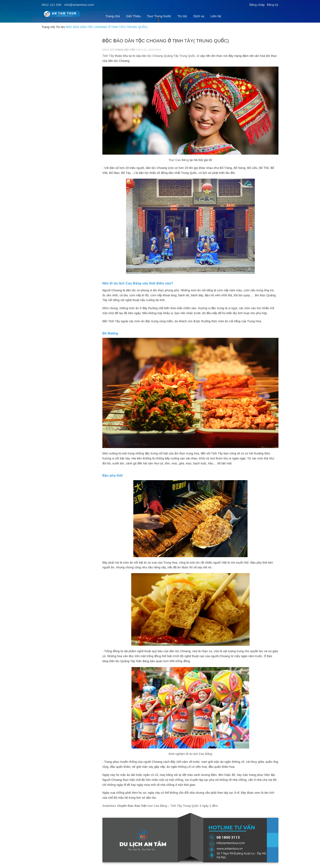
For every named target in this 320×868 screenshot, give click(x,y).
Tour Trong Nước (159, 16)
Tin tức (182, 16)
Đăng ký (273, 5)
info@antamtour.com (79, 5)
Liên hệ (216, 16)
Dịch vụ (199, 16)
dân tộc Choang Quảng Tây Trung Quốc (168, 56)
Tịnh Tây (108, 56)
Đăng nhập (257, 5)
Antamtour (109, 806)
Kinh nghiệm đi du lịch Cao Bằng (190, 754)
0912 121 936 (52, 5)
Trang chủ (113, 16)
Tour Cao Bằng (179, 160)
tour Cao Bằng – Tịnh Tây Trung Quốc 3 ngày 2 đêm (183, 806)
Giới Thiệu (133, 16)
